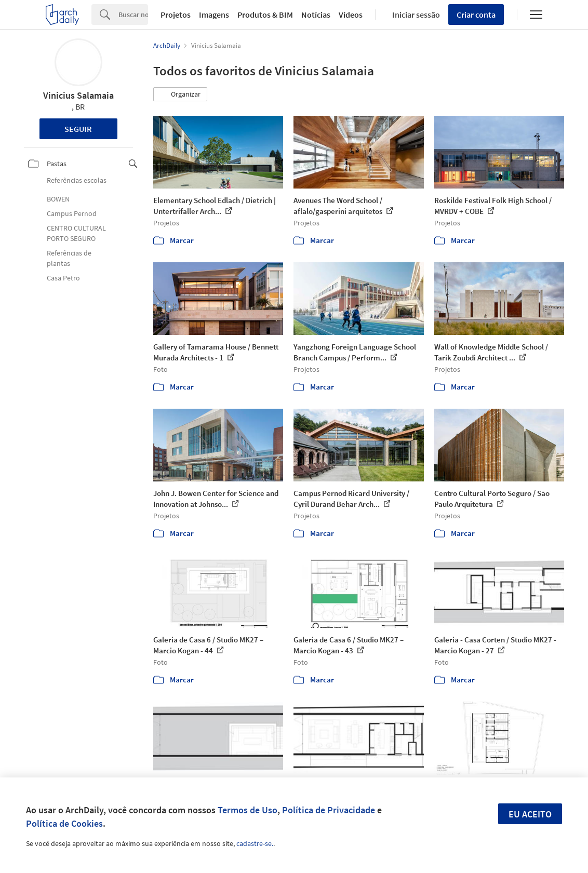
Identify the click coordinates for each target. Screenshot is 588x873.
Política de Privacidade (329, 810)
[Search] (133, 15)
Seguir (78, 129)
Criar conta (476, 15)
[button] (180, 95)
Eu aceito (530, 814)
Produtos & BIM (265, 15)
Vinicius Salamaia (78, 95)
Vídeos (351, 15)
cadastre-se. (255, 843)
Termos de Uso (248, 810)
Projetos (176, 15)
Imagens (214, 15)
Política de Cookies (64, 823)
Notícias (316, 15)
